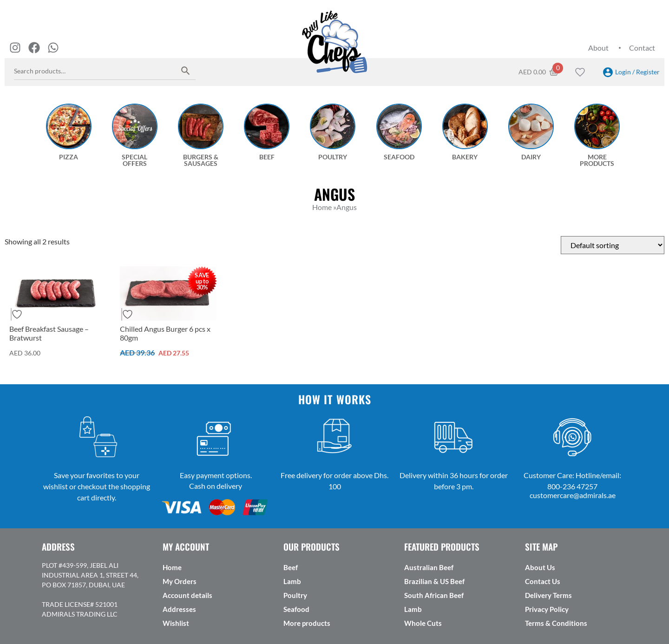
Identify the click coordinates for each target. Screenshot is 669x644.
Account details (187, 595)
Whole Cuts (423, 623)
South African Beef (434, 595)
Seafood (296, 609)
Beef (291, 567)
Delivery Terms (548, 595)
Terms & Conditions (556, 623)
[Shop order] (613, 245)
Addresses (179, 609)
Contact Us (543, 581)
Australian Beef (429, 567)
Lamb (292, 581)
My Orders (180, 581)
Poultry (295, 595)
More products (307, 623)
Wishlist (176, 623)
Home (172, 567)
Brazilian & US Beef (434, 581)
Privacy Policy (547, 609)
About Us (540, 567)
